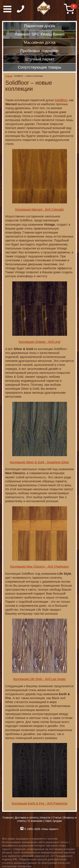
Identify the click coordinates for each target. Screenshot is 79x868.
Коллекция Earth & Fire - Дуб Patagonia (39, 803)
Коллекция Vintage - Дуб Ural (39, 342)
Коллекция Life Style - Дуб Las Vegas (39, 679)
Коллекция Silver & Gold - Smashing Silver (39, 462)
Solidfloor (61, 100)
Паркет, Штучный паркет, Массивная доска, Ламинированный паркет (44, 8)
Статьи (9, 76)
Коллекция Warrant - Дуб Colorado (39, 209)
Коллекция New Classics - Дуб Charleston (39, 567)
